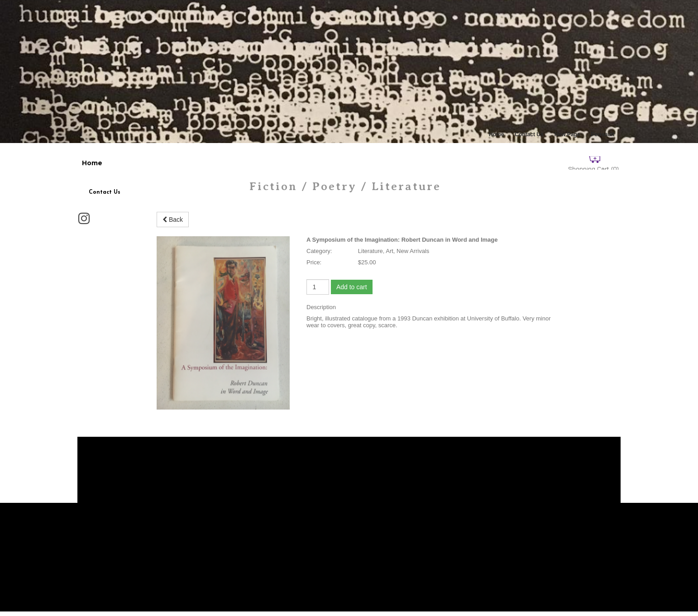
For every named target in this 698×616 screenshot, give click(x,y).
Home (496, 134)
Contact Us (529, 134)
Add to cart (352, 287)
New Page (567, 134)
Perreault (602, 134)
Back (173, 220)
